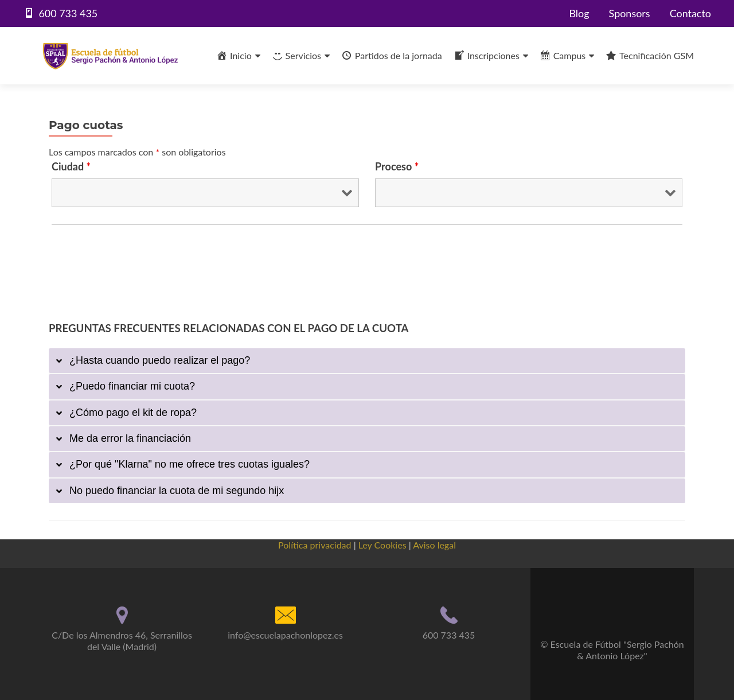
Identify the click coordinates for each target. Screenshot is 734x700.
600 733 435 (449, 634)
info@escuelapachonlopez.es (285, 634)
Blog (579, 13)
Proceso (397, 166)
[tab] (367, 361)
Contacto (690, 13)
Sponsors (629, 13)
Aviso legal (434, 544)
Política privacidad (315, 544)
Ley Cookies (382, 544)
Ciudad (71, 166)
